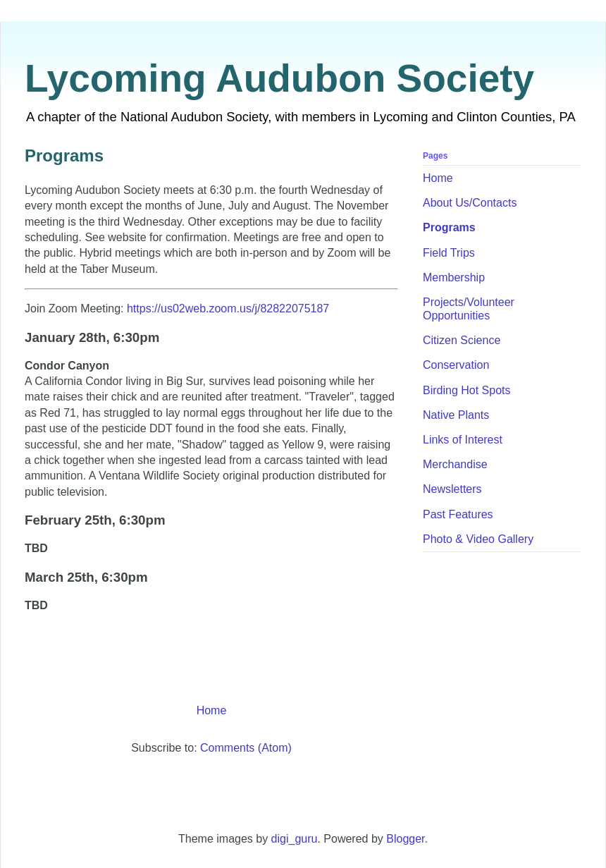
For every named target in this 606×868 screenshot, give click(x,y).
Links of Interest (463, 440)
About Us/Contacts (470, 203)
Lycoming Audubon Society (279, 78)
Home (212, 710)
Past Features (458, 514)
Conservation (456, 365)
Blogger (405, 839)
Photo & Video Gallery (478, 539)
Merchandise (455, 464)
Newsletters (452, 489)
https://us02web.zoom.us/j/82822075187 (228, 308)
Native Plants (456, 415)
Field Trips (449, 253)
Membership (454, 277)
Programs (449, 227)
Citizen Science (462, 340)
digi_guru (295, 839)
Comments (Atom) (246, 748)
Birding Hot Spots (467, 390)
